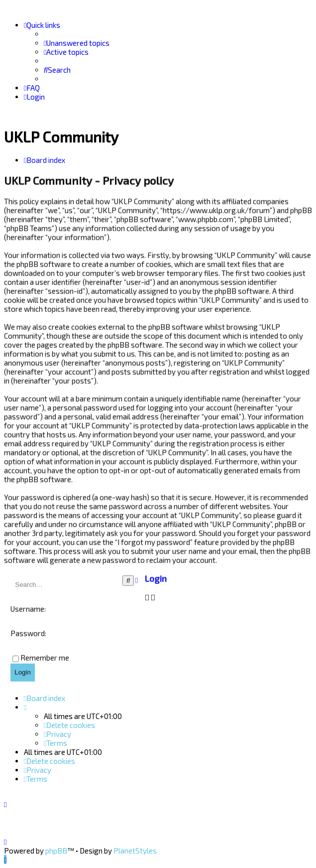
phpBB (56, 851)
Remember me (45, 657)
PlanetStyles (135, 851)
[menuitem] (77, 43)
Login (156, 578)
